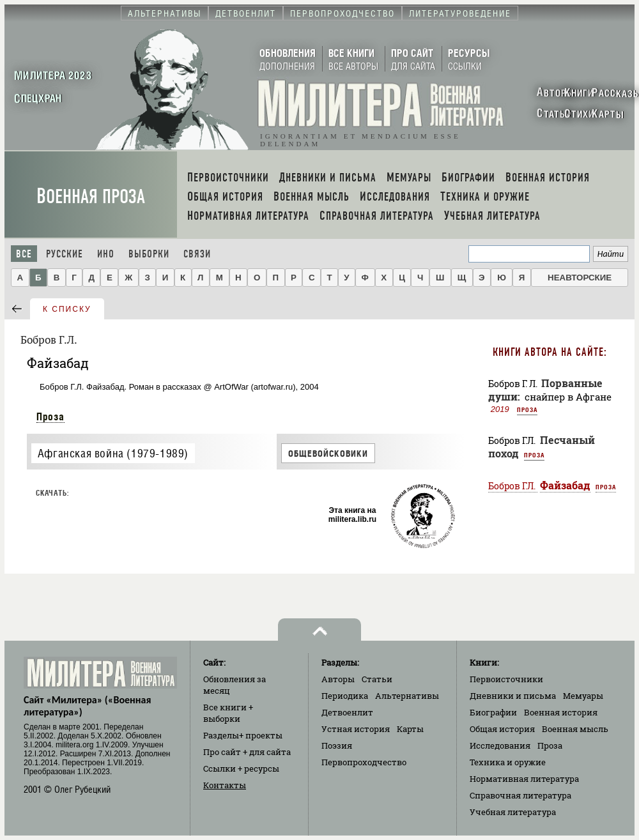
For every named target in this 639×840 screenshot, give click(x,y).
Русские (65, 254)
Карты (410, 729)
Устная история (356, 729)
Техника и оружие (508, 762)
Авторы (338, 679)
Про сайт (247, 752)
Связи (197, 254)
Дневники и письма (513, 696)
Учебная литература (513, 812)
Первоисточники (506, 679)
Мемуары (583, 696)
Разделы (243, 735)
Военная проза (91, 196)
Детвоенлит (347, 712)
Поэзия (337, 745)
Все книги (228, 713)
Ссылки (241, 768)
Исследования (500, 745)
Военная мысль (575, 729)
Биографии (493, 712)
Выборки (149, 254)
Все (24, 254)
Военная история (561, 712)
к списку (67, 309)
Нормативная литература (524, 779)
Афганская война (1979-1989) (113, 453)
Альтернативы (407, 696)
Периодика (345, 696)
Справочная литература (520, 795)
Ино (106, 254)
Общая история (502, 729)
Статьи (377, 679)
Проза (50, 416)
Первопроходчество (364, 762)
